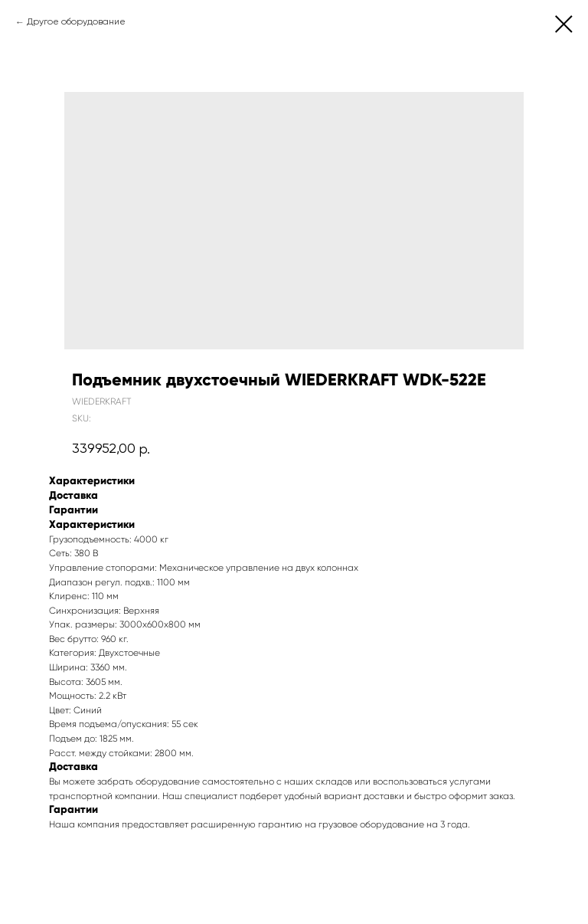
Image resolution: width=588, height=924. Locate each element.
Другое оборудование (76, 22)
